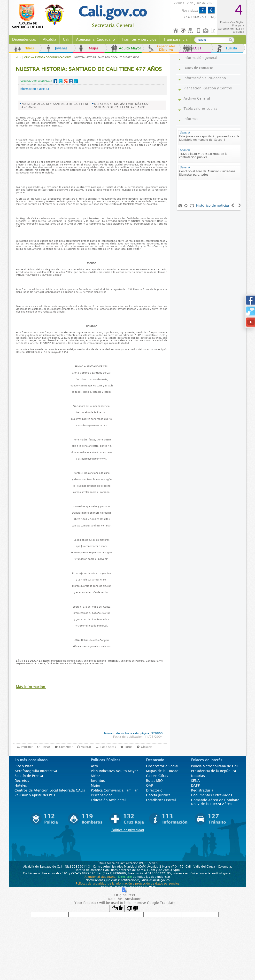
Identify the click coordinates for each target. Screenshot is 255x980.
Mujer (94, 48)
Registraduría (202, 790)
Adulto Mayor (130, 48)
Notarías (198, 776)
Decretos (22, 781)
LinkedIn (76, 81)
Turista (231, 48)
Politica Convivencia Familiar (114, 790)
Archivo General (197, 98)
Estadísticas (108, 747)
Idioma (183, 31)
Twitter (61, 81)
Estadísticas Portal (161, 800)
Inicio (176, 31)
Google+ (66, 81)
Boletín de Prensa (29, 776)
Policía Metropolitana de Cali (215, 766)
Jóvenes (61, 48)
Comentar (66, 747)
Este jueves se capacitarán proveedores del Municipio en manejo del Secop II (210, 138)
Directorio (154, 790)
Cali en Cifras (157, 776)
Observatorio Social (162, 766)
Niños (29, 48)
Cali (66, 39)
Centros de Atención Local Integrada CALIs (50, 790)
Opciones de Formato (214, 31)
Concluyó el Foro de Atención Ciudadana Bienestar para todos (207, 173)
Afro (94, 766)
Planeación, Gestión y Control (208, 88)
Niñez (96, 776)
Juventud (98, 781)
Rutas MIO (154, 781)
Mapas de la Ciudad (162, 771)
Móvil (199, 31)
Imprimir (27, 747)
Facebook (55, 81)
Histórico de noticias (213, 205)
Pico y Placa (24, 766)
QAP (150, 785)
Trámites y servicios (139, 39)
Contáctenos (206, 31)
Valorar (86, 747)
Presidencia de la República (214, 771)
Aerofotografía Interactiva (36, 771)
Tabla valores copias (200, 109)
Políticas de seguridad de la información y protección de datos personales (127, 884)
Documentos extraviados (212, 795)
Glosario (147, 747)
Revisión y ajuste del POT (35, 795)
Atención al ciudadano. (100, 877)
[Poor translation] (132, 908)
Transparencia (175, 39)
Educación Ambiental (108, 800)
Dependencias (24, 39)
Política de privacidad (128, 830)
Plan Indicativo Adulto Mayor (114, 771)
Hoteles (21, 785)
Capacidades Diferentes (166, 48)
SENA (195, 781)
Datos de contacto (198, 68)
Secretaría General (113, 26)
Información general (200, 58)
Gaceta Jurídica (158, 795)
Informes (191, 119)
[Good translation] (117, 908)
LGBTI (198, 48)
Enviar (46, 747)
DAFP (195, 785)
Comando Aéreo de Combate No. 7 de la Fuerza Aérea (215, 802)
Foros (128, 747)
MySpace (71, 81)
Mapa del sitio (191, 31)
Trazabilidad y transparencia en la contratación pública (203, 156)
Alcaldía (50, 39)
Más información (31, 687)
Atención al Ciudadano (95, 39)
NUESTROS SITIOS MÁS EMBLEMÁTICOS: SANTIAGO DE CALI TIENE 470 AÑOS (121, 106)
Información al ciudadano (205, 78)
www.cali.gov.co (40, 16)
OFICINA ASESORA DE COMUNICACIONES (48, 57)
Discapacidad (102, 795)
